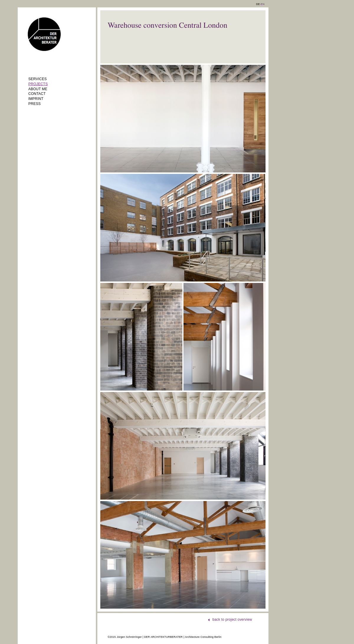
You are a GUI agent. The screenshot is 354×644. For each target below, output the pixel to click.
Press (35, 104)
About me (38, 89)
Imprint (36, 99)
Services (37, 79)
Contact (37, 94)
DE (258, 4)
